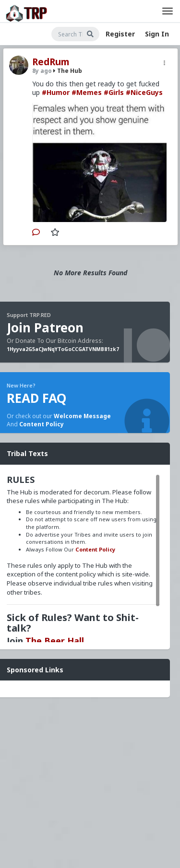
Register (120, 34)
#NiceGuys (144, 92)
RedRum (51, 62)
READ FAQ (36, 398)
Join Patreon (45, 328)
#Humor (56, 92)
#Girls (114, 92)
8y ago (42, 71)
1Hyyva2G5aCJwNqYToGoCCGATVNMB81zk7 (63, 349)
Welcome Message (82, 416)
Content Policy (42, 424)
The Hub (68, 71)
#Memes (87, 92)
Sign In (157, 34)
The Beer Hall (55, 641)
